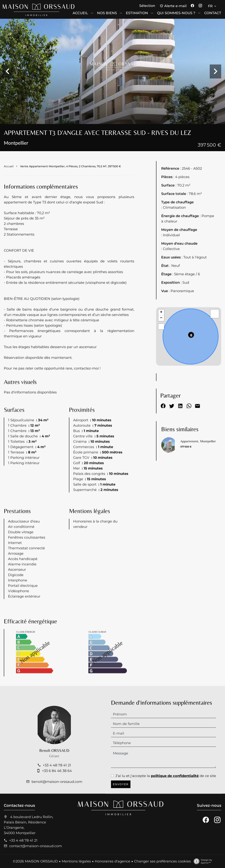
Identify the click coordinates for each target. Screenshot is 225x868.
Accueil (9, 177)
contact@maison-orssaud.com (36, 846)
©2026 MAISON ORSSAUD (35, 861)
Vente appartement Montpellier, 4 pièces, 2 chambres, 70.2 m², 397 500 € (70, 177)
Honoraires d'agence (112, 861)
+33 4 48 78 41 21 (23, 840)
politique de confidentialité (175, 793)
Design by (202, 861)
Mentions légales (76, 861)
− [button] (161, 335)
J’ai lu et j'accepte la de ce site (166, 793)
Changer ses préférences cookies (162, 861)
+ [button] (161, 329)
